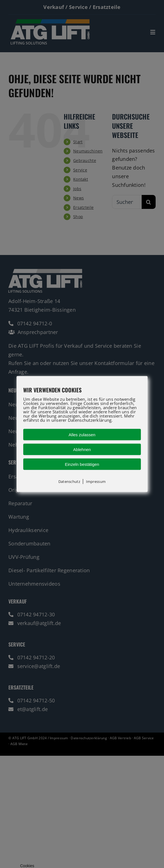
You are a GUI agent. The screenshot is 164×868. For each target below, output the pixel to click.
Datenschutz (69, 481)
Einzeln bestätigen (82, 464)
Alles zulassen (82, 435)
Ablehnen (82, 449)
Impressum (96, 481)
